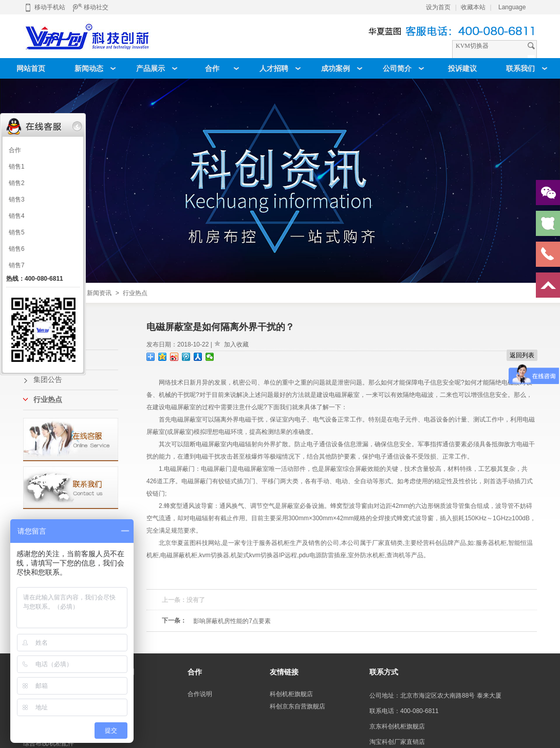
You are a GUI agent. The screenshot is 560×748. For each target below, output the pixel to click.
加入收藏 (236, 344)
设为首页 (438, 7)
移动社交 (90, 7)
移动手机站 (44, 7)
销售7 (17, 265)
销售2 (17, 183)
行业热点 (135, 293)
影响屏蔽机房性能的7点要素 (232, 621)
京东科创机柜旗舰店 (397, 726)
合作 (15, 150)
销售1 (17, 167)
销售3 (17, 199)
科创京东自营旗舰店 (297, 706)
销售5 (17, 232)
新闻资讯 (99, 293)
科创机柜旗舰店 (291, 694)
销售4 (17, 216)
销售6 (17, 249)
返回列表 (522, 355)
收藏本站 (473, 7)
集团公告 (48, 380)
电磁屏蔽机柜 (179, 555)
